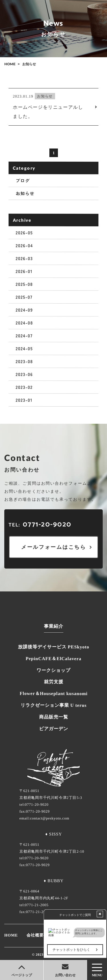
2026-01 (24, 271)
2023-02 (24, 387)
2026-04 (24, 245)
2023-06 (24, 374)
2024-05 (24, 348)
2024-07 (24, 335)
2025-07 (24, 297)
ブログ (23, 180)
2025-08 (24, 284)
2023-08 (24, 361)
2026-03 (24, 258)
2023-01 (24, 400)
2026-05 (24, 232)
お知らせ (25, 193)
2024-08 (24, 323)
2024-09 (24, 310)
